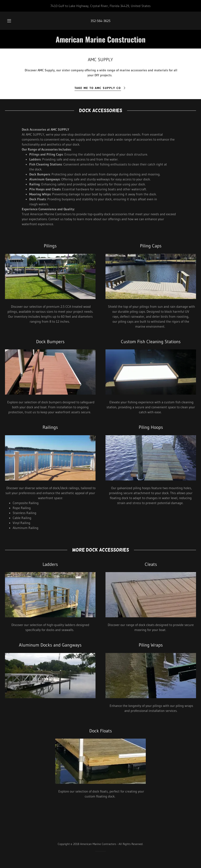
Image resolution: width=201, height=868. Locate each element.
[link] (100, 41)
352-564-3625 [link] (100, 21)
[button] (13, 21)
